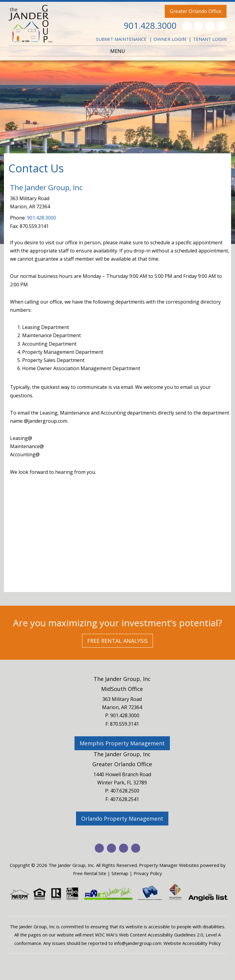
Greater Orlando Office (196, 11)
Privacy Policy (148, 873)
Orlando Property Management (122, 819)
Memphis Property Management (122, 743)
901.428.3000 (150, 25)
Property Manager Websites (169, 865)
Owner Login (170, 39)
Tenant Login (210, 39)
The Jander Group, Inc (122, 679)
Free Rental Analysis (117, 641)
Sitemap (120, 873)
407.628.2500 (125, 791)
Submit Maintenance (121, 39)
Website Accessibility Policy (192, 943)
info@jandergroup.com (138, 943)
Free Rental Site (90, 873)
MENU (118, 51)
